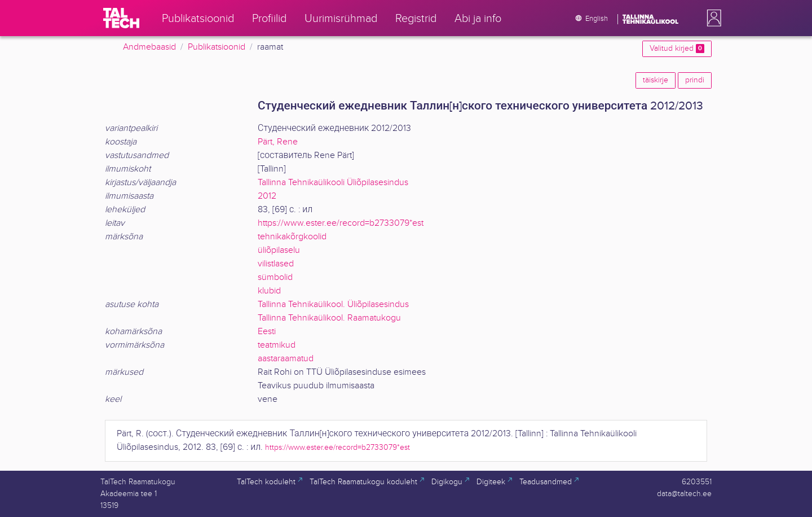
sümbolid (275, 277)
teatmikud (277, 345)
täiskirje (656, 80)
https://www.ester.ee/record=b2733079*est (341, 223)
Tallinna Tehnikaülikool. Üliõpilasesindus (333, 304)
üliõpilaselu (279, 250)
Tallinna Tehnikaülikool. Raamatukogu (329, 318)
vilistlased (276, 264)
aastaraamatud (286, 359)
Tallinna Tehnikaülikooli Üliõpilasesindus (333, 183)
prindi (695, 80)
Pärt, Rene (278, 142)
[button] (712, 18)
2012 (267, 196)
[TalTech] (121, 18)
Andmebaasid (149, 47)
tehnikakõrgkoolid (292, 237)
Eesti (267, 332)
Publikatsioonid (217, 47)
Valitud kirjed (677, 49)
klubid (269, 291)
